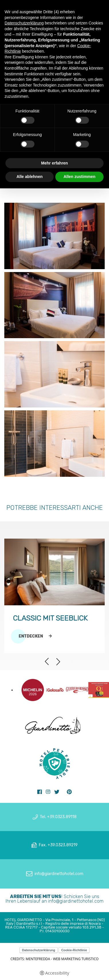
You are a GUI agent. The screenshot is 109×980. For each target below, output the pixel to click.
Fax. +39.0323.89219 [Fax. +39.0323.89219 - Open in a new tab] (58, 845)
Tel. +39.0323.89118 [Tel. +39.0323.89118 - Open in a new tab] (58, 817)
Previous (47, 662)
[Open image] (54, 237)
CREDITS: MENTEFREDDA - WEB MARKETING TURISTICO (54, 959)
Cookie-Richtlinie (74, 950)
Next (58, 659)
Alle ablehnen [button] (29, 177)
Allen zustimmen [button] (79, 177)
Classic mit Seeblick (50, 618)
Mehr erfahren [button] (54, 163)
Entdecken (31, 636)
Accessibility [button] (57, 973)
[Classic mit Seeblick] (54, 572)
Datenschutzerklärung (39, 950)
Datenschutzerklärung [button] (24, 23)
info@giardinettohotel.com (76, 901)
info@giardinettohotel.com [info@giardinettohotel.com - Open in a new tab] (59, 874)
